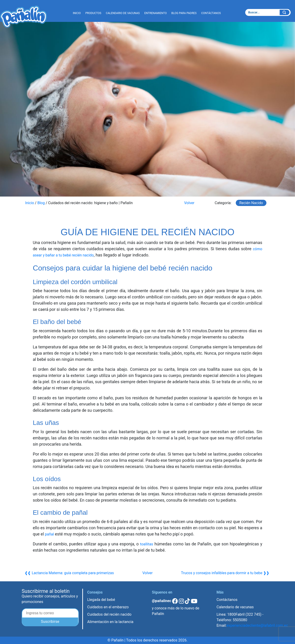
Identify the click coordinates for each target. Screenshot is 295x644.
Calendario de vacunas (235, 607)
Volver (189, 203)
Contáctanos (227, 600)
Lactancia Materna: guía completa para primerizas (73, 573)
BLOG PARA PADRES (184, 13)
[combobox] (268, 12)
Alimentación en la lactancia (110, 622)
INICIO (77, 13)
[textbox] (262, 12)
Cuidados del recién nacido (109, 614)
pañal (50, 534)
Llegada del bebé (101, 600)
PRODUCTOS (93, 13)
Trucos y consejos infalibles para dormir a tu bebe (222, 573)
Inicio (29, 203)
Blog (41, 203)
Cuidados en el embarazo (108, 607)
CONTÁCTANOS (211, 13)
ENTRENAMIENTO (155, 13)
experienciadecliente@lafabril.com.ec (257, 625)
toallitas (147, 544)
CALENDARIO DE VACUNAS (123, 13)
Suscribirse (50, 622)
